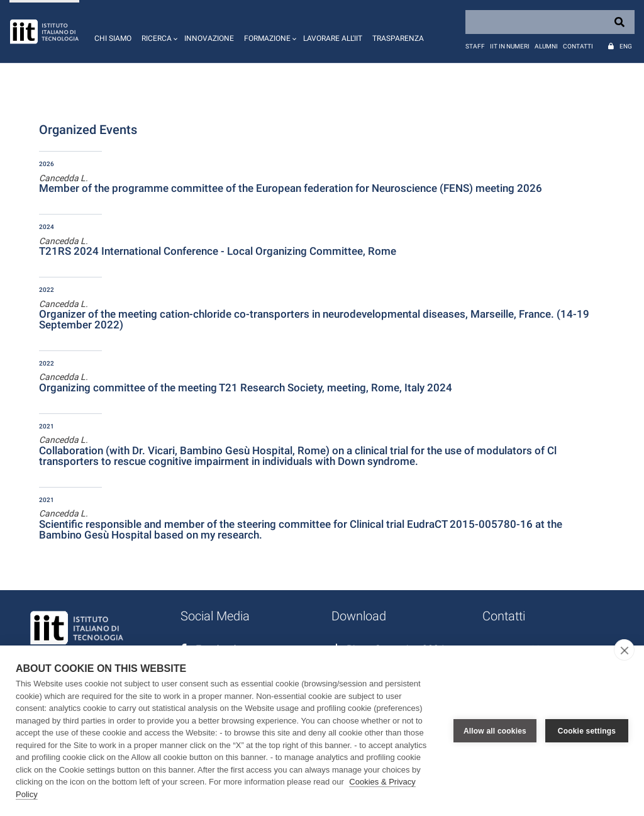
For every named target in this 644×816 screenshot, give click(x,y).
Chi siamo (113, 38)
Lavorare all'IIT (333, 38)
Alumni (546, 46)
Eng (626, 46)
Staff (475, 46)
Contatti (578, 46)
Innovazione (209, 38)
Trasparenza (398, 38)
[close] (624, 650)
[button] (158, 31)
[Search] (550, 22)
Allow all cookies (495, 731)
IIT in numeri (510, 46)
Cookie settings (587, 731)
